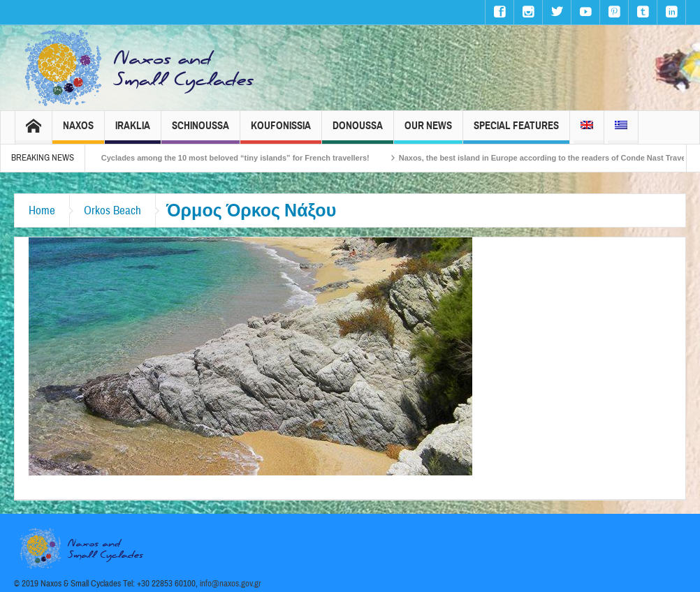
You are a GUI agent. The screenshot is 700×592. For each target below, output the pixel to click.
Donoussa (358, 132)
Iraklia (133, 132)
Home (42, 210)
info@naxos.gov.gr (231, 584)
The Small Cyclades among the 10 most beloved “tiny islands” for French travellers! (227, 158)
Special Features (516, 132)
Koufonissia (281, 132)
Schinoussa (200, 132)
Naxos (78, 132)
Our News (428, 132)
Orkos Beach (112, 210)
